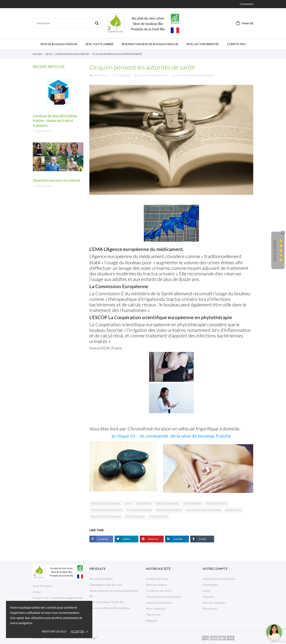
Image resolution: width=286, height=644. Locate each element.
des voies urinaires (167, 504)
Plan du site (153, 614)
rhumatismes (233, 510)
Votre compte (215, 569)
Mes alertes (210, 609)
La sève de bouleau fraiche (199, 75)
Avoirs (206, 591)
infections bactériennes (106, 517)
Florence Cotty (160, 75)
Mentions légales (54, 631)
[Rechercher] (68, 23)
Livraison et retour (157, 579)
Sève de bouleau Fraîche (59, 44)
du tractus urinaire (139, 510)
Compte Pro (236, 44)
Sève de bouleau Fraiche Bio (107, 602)
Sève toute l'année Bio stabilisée (110, 608)
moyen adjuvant (216, 504)
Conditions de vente (159, 591)
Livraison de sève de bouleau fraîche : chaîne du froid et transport (55, 120)
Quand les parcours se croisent (57, 180)
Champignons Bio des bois (106, 585)
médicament (144, 504)
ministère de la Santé (169, 510)
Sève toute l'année (100, 44)
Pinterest (153, 539)
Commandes (210, 585)
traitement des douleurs (107, 510)
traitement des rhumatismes (204, 510)
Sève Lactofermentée (203, 44)
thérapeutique (158, 517)
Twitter (127, 539)
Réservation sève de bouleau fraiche (150, 44)
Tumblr (202, 539)
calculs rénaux (135, 517)
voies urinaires (192, 504)
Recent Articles (49, 67)
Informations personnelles (219, 579)
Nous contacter (156, 609)
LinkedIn (178, 539)
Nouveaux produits (101, 579)
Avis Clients (275, 250)
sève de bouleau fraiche (106, 504)
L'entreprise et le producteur (164, 597)
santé (128, 504)
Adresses (209, 597)
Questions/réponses (159, 603)
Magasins (152, 620)
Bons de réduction (214, 603)
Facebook (103, 539)
